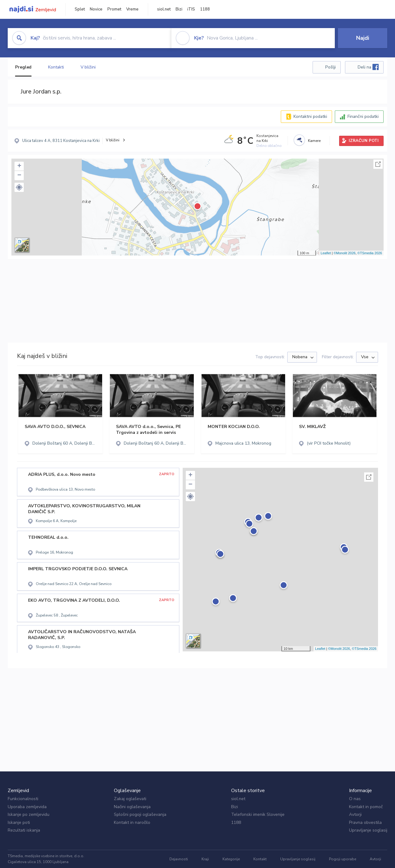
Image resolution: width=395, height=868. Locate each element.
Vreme (132, 9)
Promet (114, 9)
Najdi (363, 38)
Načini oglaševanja (132, 807)
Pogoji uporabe (343, 859)
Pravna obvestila (365, 822)
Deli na (368, 67)
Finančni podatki (363, 116)
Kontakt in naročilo (132, 822)
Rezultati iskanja (24, 830)
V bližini (88, 67)
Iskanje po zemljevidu (29, 814)
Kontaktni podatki (310, 116)
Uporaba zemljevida (27, 807)
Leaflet (326, 253)
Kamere (314, 141)
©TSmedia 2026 (370, 253)
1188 (205, 9)
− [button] (19, 176)
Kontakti (56, 67)
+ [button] (19, 166)
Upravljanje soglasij (368, 830)
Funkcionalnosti (23, 799)
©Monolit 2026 (345, 253)
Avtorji (355, 814)
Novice (96, 9)
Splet (80, 9)
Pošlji (331, 67)
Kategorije (231, 859)
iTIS (191, 9)
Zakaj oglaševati (130, 799)
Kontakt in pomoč (366, 807)
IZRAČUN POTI (364, 141)
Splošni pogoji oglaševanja (140, 814)
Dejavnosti (179, 859)
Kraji (205, 859)
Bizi (179, 9)
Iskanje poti (19, 822)
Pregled (23, 67)
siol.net (164, 9)
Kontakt (260, 859)
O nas (355, 799)
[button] (19, 187)
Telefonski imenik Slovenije (258, 814)
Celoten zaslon (378, 164)
